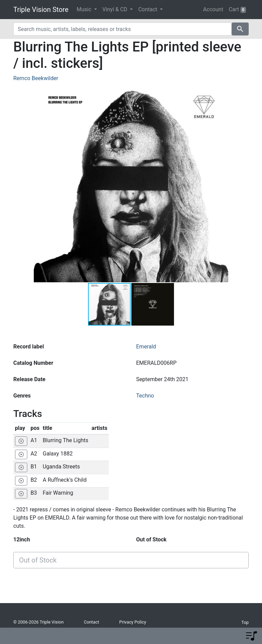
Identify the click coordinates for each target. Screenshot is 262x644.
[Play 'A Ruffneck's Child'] (21, 481)
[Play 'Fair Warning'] (21, 494)
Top (245, 622)
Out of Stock (38, 560)
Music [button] (85, 9)
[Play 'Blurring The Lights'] (21, 441)
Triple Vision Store (41, 10)
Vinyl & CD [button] (115, 9)
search (240, 29)
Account (213, 9)
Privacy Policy (133, 622)
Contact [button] (148, 9)
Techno (145, 396)
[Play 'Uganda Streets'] (21, 467)
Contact (92, 622)
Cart (237, 10)
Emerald (146, 347)
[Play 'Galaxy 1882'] (21, 454)
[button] (222, 185)
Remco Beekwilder (36, 78)
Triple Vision (52, 622)
